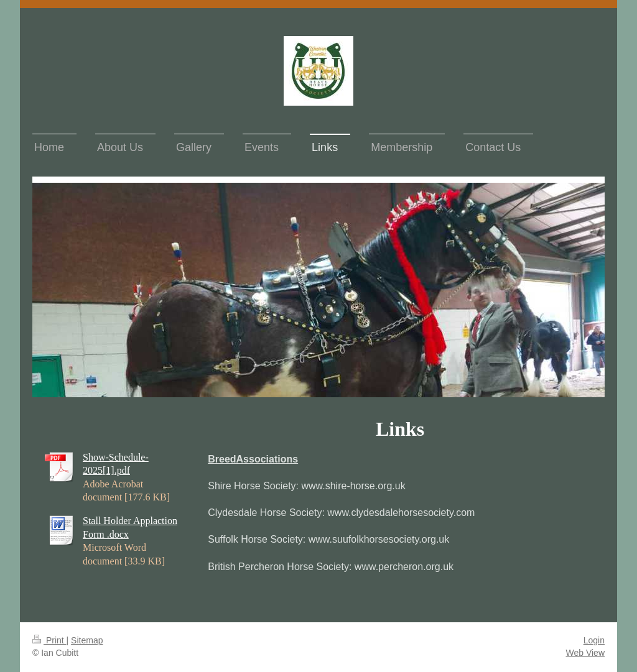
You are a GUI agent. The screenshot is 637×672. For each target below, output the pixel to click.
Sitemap (87, 640)
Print (49, 640)
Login (594, 640)
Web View (585, 653)
